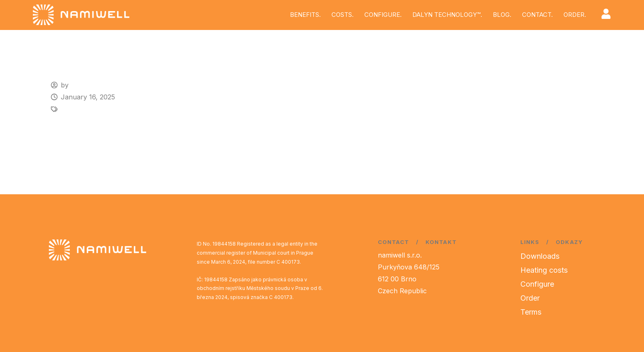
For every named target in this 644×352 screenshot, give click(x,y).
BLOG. (502, 15)
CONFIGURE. (383, 15)
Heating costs (544, 270)
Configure (537, 284)
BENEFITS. (305, 15)
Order (530, 298)
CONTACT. (537, 15)
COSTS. (343, 15)
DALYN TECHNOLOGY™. (447, 15)
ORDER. (575, 15)
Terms (531, 312)
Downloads (540, 256)
